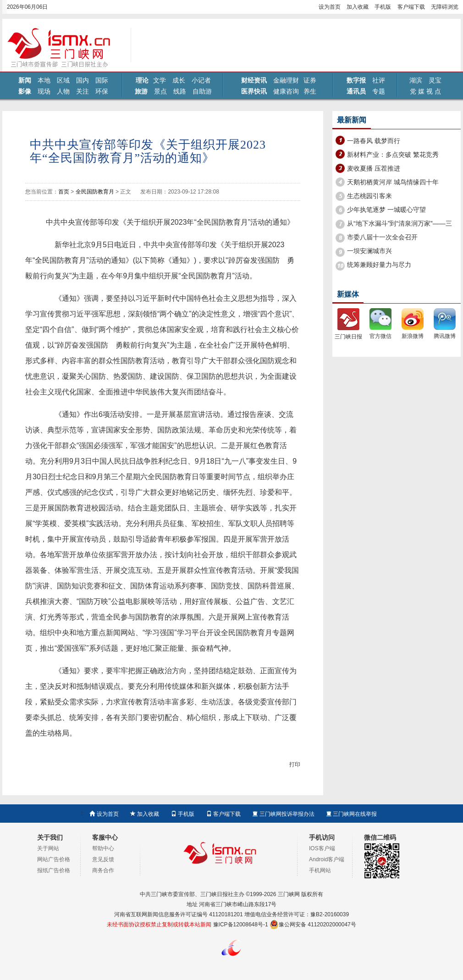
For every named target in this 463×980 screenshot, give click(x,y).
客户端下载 (411, 7)
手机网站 (320, 870)
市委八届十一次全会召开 (382, 237)
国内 (83, 80)
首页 (64, 192)
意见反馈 (103, 859)
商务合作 (103, 870)
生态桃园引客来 (369, 196)
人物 (63, 91)
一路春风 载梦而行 (374, 141)
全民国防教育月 (95, 192)
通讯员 (356, 91)
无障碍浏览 (445, 7)
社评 (379, 80)
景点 (160, 91)
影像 (25, 91)
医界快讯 (254, 91)
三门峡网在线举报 (351, 814)
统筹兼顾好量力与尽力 (379, 265)
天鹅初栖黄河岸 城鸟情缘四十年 (393, 182)
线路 (180, 91)
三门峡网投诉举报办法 (283, 814)
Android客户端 (327, 859)
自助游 (202, 91)
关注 (83, 91)
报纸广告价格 (54, 870)
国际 (102, 80)
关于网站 (48, 848)
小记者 (201, 80)
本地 (44, 80)
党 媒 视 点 (425, 91)
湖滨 (416, 80)
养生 (310, 91)
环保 (102, 91)
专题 (379, 91)
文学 (160, 80)
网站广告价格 (54, 859)
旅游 (141, 91)
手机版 (383, 7)
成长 (179, 80)
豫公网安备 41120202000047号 (313, 925)
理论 (142, 80)
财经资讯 (254, 80)
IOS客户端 (322, 848)
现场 (44, 91)
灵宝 (435, 80)
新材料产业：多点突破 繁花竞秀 (393, 155)
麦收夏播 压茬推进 (374, 168)
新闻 (25, 80)
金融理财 (286, 80)
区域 (63, 80)
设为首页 (330, 7)
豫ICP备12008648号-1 (241, 925)
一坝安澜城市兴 (369, 251)
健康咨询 (286, 91)
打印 (295, 764)
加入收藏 (358, 7)
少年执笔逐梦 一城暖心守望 (386, 210)
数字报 (356, 80)
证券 (310, 80)
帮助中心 (103, 848)
